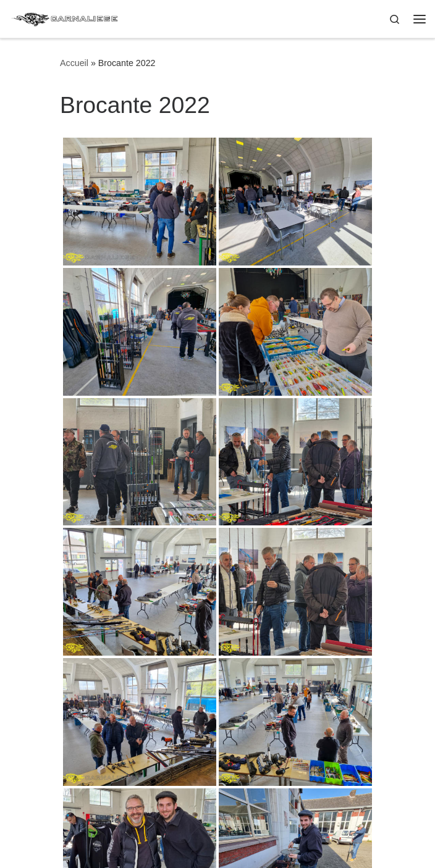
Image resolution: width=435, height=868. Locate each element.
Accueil (74, 63)
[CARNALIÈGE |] (65, 18)
